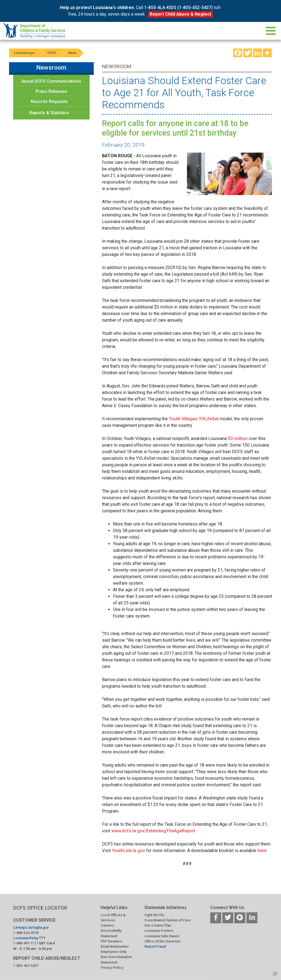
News (76, 53)
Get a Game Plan (158, 925)
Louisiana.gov (25, 53)
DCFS (53, 53)
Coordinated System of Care (168, 920)
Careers (107, 925)
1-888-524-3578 (26, 933)
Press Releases (51, 91)
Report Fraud (155, 946)
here (262, 851)
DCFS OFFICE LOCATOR (40, 908)
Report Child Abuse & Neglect (180, 14)
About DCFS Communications (51, 81)
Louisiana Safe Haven (162, 936)
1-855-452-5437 (26, 966)
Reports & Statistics (49, 113)
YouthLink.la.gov (128, 851)
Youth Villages (183, 419)
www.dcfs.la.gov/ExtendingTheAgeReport (153, 831)
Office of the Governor (163, 941)
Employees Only (113, 952)
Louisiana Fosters (159, 931)
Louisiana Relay (26, 938)
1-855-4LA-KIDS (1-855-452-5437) (178, 8)
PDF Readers (111, 941)
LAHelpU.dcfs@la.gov (31, 928)
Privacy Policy (112, 968)
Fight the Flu (154, 915)
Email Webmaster (115, 946)
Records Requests (49, 102)
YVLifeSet (209, 419)
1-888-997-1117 (26, 943)
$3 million (238, 438)
